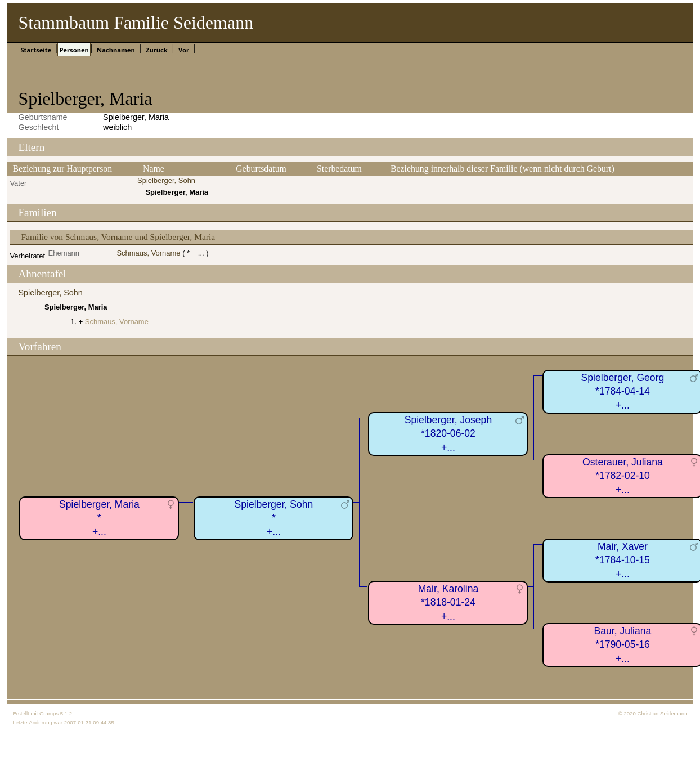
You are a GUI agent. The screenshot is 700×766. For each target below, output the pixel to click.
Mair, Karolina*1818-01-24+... (448, 603)
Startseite (36, 50)
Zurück (157, 50)
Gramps (49, 713)
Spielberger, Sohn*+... (274, 518)
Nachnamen (116, 50)
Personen (74, 50)
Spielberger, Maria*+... (99, 518)
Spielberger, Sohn (166, 180)
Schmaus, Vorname (148, 253)
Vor (184, 50)
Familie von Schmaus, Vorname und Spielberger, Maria (118, 237)
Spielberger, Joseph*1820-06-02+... (448, 434)
